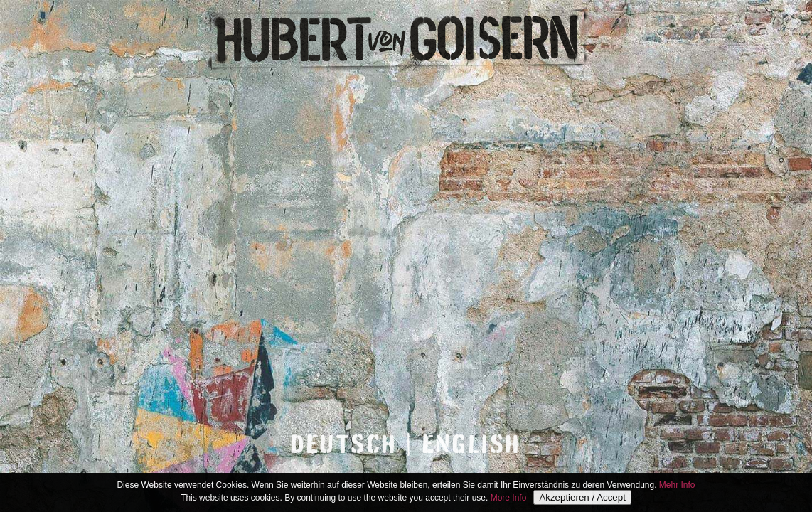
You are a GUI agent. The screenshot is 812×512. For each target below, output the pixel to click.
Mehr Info (677, 486)
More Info (509, 498)
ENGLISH (472, 444)
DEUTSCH (344, 444)
